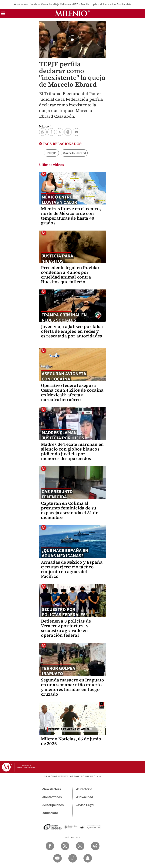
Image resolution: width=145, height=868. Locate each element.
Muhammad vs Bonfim (112, 4)
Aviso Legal (86, 805)
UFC (76, 4)
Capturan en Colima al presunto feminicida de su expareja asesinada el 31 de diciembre (70, 510)
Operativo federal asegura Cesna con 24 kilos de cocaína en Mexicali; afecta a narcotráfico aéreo (72, 392)
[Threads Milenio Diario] (95, 846)
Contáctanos (52, 797)
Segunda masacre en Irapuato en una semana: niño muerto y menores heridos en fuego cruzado (72, 687)
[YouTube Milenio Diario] (57, 858)
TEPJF (51, 153)
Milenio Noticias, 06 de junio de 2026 (71, 741)
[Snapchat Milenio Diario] (88, 858)
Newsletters (52, 789)
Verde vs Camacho (41, 4)
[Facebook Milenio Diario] (50, 846)
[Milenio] (72, 13)
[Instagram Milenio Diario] (80, 846)
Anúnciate (50, 813)
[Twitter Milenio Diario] (65, 846)
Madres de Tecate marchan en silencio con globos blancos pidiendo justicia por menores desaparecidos (72, 451)
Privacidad (85, 797)
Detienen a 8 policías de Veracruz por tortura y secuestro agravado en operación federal (66, 628)
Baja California (62, 4)
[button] (3, 15)
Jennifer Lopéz (89, 4)
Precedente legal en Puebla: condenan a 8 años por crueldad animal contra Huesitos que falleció (70, 275)
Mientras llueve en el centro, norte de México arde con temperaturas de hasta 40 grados (71, 216)
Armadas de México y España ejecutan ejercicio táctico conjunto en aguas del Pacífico (72, 569)
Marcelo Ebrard (74, 153)
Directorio (85, 789)
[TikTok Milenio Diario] (73, 858)
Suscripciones (53, 805)
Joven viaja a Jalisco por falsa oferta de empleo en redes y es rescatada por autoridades (72, 331)
